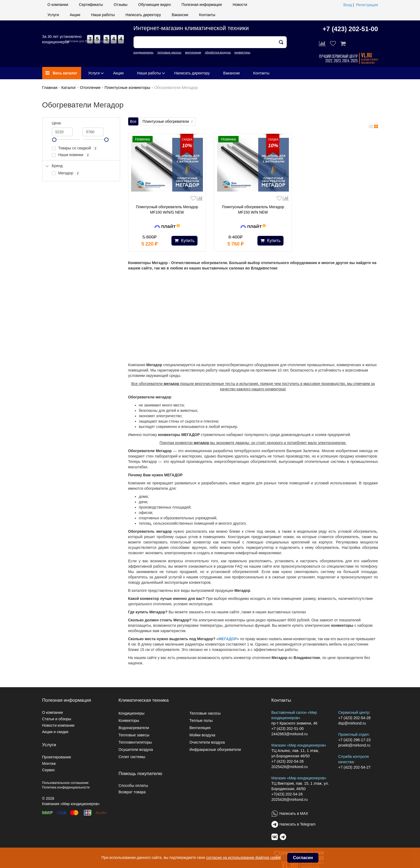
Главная (50, 87)
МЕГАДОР (228, 639)
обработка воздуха (218, 52)
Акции (75, 15)
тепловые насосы (169, 52)
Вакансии (180, 15)
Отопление (90, 87)
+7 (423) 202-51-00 (350, 29)
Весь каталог (61, 73)
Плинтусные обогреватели (168, 122)
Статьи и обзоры (57, 719)
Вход (348, 5)
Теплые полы (201, 721)
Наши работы (103, 15)
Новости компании (58, 725)
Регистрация (367, 5)
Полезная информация (202, 5)
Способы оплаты (133, 786)
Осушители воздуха (136, 750)
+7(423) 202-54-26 (287, 794)
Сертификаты (91, 5)
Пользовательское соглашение (65, 783)
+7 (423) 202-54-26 (288, 761)
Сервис (49, 770)
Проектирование (57, 757)
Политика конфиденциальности (66, 787)
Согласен (303, 858)
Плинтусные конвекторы (127, 87)
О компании (58, 5)
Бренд (57, 166)
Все (133, 121)
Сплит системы (132, 757)
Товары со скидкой (75, 148)
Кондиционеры (132, 713)
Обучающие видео (154, 5)
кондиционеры (143, 52)
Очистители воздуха (207, 742)
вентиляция (193, 52)
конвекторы (242, 52)
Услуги (53, 15)
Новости (240, 5)
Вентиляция (200, 728)
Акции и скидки (55, 732)
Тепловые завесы (134, 735)
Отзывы (121, 5)
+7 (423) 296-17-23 (354, 740)
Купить (184, 241)
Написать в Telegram (297, 824)
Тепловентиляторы (135, 742)
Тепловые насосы (205, 713)
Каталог (69, 87)
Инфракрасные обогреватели (215, 750)
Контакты (207, 15)
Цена (56, 123)
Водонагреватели (134, 728)
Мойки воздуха (202, 735)
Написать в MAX (294, 813)
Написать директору (143, 15)
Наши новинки (71, 155)
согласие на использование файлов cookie (243, 858)
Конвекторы (129, 721)
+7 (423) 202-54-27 (354, 767)
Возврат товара (132, 792)
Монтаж (49, 763)
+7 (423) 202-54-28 (354, 718)
